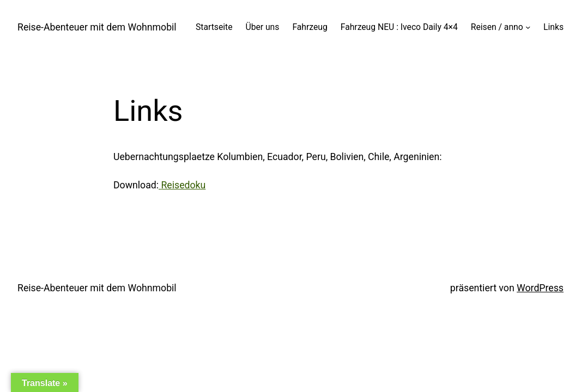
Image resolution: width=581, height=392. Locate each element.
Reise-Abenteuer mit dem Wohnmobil (97, 27)
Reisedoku (183, 185)
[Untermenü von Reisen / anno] (528, 27)
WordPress (540, 288)
